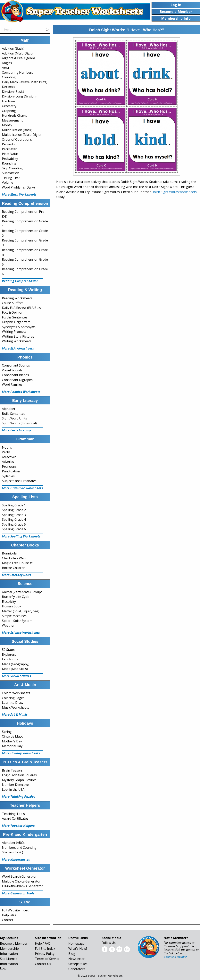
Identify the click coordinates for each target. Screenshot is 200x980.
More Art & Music (15, 714)
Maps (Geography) (16, 664)
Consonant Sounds (16, 365)
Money (7, 125)
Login (4, 968)
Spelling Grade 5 (14, 524)
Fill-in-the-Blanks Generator (22, 886)
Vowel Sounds (12, 370)
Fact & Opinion (13, 312)
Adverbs (8, 462)
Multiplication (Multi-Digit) (21, 135)
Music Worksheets (16, 707)
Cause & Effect (12, 303)
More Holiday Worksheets (21, 753)
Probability (10, 159)
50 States (9, 650)
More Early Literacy (16, 430)
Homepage (76, 943)
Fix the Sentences (15, 317)
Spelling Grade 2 (14, 510)
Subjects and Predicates (19, 481)
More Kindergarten (16, 859)
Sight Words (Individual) (19, 423)
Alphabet (9, 409)
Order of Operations (17, 139)
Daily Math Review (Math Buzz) (25, 82)
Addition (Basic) (13, 48)
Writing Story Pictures (18, 336)
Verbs (6, 452)
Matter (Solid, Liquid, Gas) (21, 611)
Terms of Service (47, 959)
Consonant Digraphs (17, 380)
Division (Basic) (13, 92)
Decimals (8, 87)
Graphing (9, 111)
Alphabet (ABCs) (14, 843)
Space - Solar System (17, 621)
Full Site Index (45, 949)
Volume (8, 182)
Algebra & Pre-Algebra (18, 58)
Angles (7, 63)
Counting (9, 77)
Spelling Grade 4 (14, 520)
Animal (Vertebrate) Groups (22, 592)
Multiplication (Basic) (17, 130)
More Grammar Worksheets (22, 488)
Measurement (12, 120)
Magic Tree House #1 (18, 563)
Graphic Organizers (16, 322)
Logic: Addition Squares (19, 775)
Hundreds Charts (14, 115)
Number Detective (15, 785)
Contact (8, 920)
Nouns (7, 447)
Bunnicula (9, 553)
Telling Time (11, 178)
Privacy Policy (45, 954)
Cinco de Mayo (13, 736)
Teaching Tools (13, 814)
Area (5, 68)
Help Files (9, 915)
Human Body (11, 606)
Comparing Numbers (17, 72)
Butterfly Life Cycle (16, 597)
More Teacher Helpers (18, 826)
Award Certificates (15, 818)
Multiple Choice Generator (21, 881)
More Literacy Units (17, 575)
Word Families (12, 384)
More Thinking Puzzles (19, 797)
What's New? (78, 949)
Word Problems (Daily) (18, 187)
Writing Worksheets (17, 341)
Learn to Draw (12, 703)
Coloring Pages (13, 698)
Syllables (8, 476)
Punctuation (11, 471)
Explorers (9, 655)
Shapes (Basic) (12, 852)
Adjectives (9, 457)
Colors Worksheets (16, 693)
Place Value (10, 154)
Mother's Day (12, 741)
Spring (7, 732)
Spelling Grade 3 (14, 515)
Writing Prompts (14, 332)
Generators (77, 969)
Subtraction (11, 173)
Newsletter (76, 959)
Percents (8, 144)
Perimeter (9, 149)
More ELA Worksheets (18, 348)
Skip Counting (12, 168)
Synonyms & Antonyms (19, 327)
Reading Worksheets (17, 298)
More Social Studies (17, 676)
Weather (8, 625)
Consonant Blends (15, 375)
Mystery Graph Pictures (19, 780)
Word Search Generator (19, 876)
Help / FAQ (43, 943)
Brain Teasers (12, 770)
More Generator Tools (18, 893)
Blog (72, 954)
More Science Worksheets (21, 633)
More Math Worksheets (19, 194)
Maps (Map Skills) (15, 669)
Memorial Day (12, 746)
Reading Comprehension (20, 281)
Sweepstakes (78, 964)
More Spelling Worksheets (21, 536)
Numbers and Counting (19, 848)
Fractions (9, 101)
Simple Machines (14, 616)
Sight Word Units (14, 418)
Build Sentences (14, 414)
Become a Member (14, 943)
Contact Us (43, 964)
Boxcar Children (14, 568)
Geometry (9, 106)
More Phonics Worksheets (21, 392)
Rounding (9, 163)
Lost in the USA (13, 790)
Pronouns (9, 467)
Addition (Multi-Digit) (17, 53)
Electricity (9, 602)
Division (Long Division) (19, 96)
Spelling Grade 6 (14, 529)
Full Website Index (15, 910)
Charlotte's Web (14, 558)
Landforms (10, 659)
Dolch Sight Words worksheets (174, 192)
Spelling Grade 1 (14, 505)
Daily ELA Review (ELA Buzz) (22, 308)
